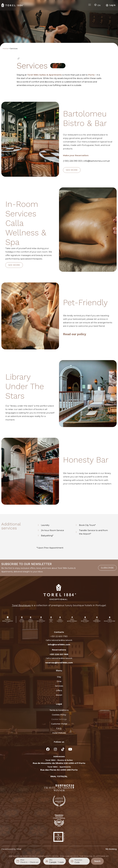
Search (97, 861)
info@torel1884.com (59, 645)
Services (59, 686)
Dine (59, 681)
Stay (59, 677)
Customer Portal (59, 724)
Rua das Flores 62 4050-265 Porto (59, 770)
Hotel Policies (59, 733)
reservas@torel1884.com (59, 663)
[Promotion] (81, 862)
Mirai (19, 849)
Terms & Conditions (59, 710)
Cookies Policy (59, 715)
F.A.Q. (59, 728)
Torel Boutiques (21, 605)
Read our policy (75, 334)
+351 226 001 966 (59, 654)
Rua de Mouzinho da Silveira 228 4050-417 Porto (59, 763)
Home (5, 49)
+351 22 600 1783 (59, 636)
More (59, 695)
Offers (59, 690)
